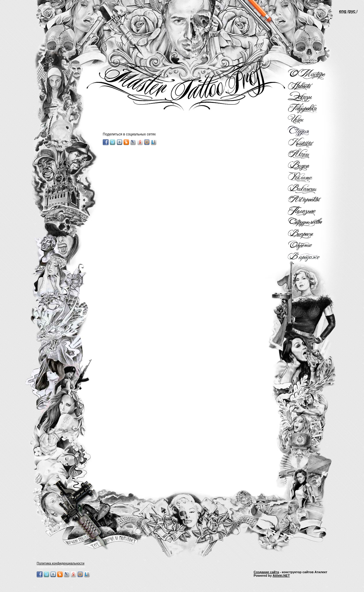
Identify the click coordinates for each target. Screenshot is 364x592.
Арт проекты (310, 200)
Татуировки (310, 108)
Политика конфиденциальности (60, 563)
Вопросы (310, 234)
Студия (310, 131)
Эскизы (310, 97)
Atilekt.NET (281, 576)
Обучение (310, 246)
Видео (310, 165)
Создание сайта (266, 572)
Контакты (310, 142)
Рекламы (310, 177)
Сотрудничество (310, 223)
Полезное (310, 211)
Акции (310, 154)
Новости (310, 86)
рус (352, 11)
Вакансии (310, 188)
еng (343, 11)
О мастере (310, 74)
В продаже (310, 257)
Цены (310, 120)
